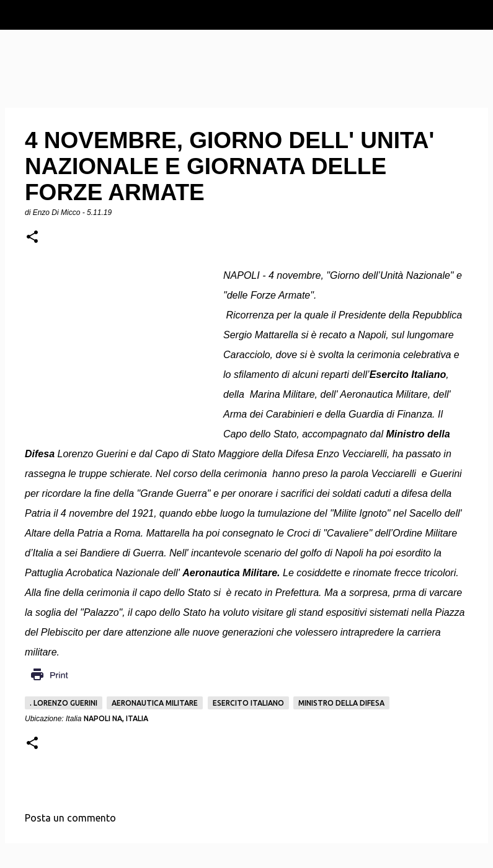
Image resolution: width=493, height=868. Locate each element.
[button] (32, 238)
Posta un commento (70, 818)
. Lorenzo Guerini (64, 703)
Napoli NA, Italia (116, 718)
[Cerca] (476, 15)
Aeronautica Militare (155, 703)
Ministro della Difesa (341, 703)
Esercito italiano (248, 703)
